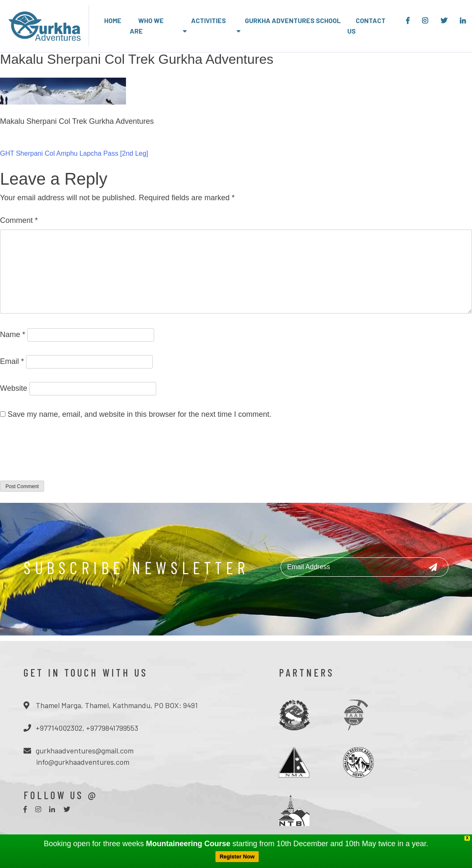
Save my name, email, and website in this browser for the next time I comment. (139, 414)
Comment (19, 220)
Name (13, 335)
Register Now (237, 856)
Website (14, 388)
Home (113, 20)
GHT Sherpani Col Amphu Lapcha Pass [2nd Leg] (74, 153)
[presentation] (64, 455)
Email (12, 361)
